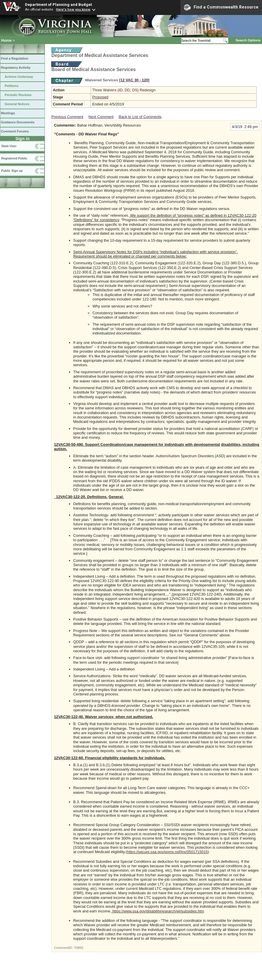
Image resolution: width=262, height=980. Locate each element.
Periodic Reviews (18, 95)
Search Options (248, 40)
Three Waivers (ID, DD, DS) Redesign (124, 90)
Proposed (100, 97)
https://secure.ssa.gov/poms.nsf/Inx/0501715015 (167, 852)
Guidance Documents (18, 122)
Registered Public (14, 158)
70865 (79, 948)
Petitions (12, 86)
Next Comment (101, 117)
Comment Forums (15, 131)
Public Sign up (12, 171)
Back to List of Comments (140, 117)
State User (9, 146)
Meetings (8, 113)
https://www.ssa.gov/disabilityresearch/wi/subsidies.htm (158, 911)
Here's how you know (73, 9)
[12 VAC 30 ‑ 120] (134, 80)
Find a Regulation (15, 58)
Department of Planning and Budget (58, 4)
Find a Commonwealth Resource (221, 7)
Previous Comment (67, 117)
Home (6, 40)
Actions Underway (19, 77)
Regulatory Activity (16, 68)
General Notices (17, 104)
